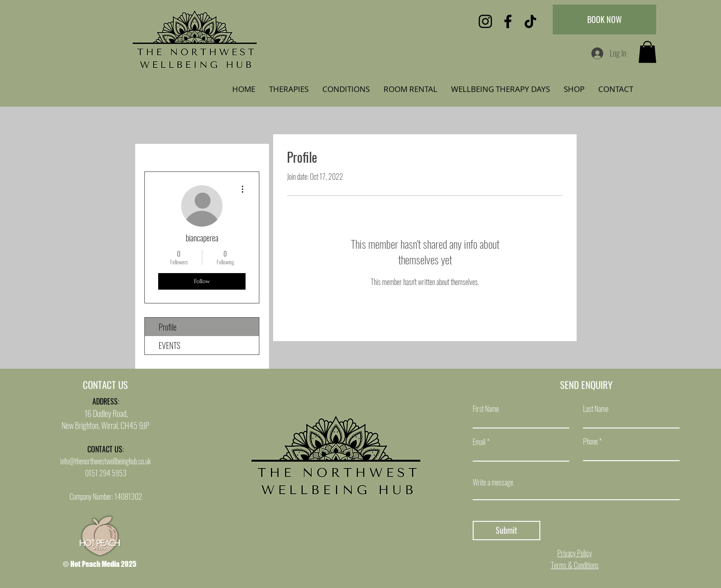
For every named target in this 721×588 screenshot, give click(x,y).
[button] (647, 52)
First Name (486, 409)
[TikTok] (530, 21)
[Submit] (506, 531)
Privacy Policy (575, 553)
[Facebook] (508, 21)
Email (479, 442)
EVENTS (169, 345)
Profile (168, 327)
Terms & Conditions (575, 565)
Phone (590, 441)
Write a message (493, 482)
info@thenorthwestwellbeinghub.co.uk (106, 461)
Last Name (596, 409)
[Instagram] (485, 21)
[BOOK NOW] (604, 20)
